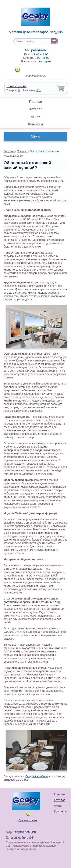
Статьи (22, 151)
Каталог (35, 109)
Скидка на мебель (37, 776)
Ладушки (9, 151)
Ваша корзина (16, 86)
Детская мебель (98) (20, 838)
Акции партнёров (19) (21, 832)
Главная (35, 102)
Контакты (36, 124)
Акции (35, 117)
